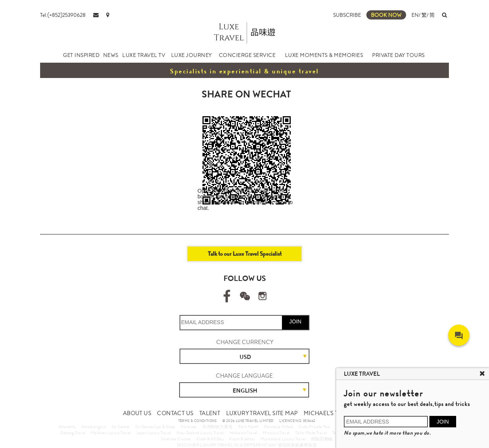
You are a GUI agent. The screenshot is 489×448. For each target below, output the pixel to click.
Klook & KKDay (210, 439)
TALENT (210, 413)
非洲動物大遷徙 (217, 427)
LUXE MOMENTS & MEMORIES (324, 55)
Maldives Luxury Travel (111, 433)
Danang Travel (73, 433)
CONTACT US (175, 413)
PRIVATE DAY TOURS (398, 55)
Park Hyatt (249, 427)
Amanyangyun (94, 427)
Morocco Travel (276, 433)
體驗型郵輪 (322, 439)
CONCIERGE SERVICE (247, 55)
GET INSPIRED (81, 55)
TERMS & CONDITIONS (198, 421)
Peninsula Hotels (279, 427)
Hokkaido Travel (244, 433)
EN (415, 15)
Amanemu (67, 427)
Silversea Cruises (176, 439)
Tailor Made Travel (311, 433)
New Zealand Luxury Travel (200, 433)
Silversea (189, 427)
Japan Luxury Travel (154, 433)
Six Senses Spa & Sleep (155, 427)
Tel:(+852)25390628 (63, 15)
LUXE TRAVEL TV (144, 55)
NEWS (111, 55)
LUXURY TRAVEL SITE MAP (262, 413)
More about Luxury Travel (283, 439)
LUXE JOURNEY (192, 55)
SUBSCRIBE (347, 15)
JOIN (295, 321)
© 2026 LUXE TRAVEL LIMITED (248, 421)
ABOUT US (137, 413)
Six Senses (121, 427)
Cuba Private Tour (315, 427)
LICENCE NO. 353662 (297, 421)
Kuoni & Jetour (242, 439)
